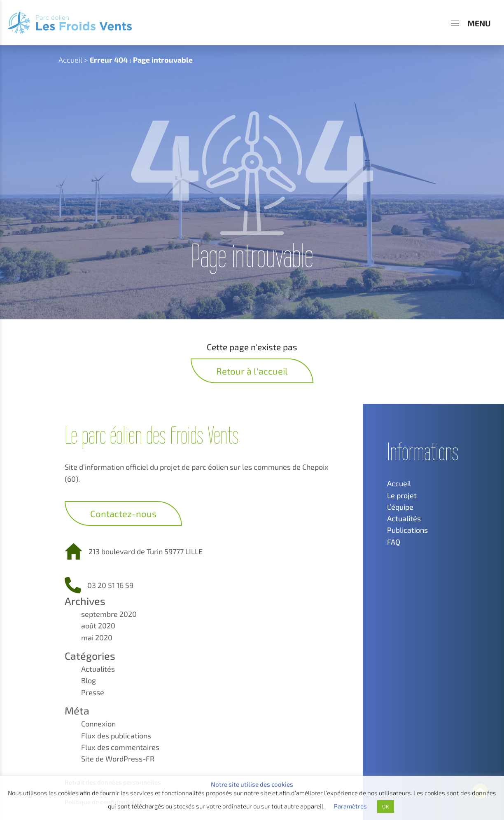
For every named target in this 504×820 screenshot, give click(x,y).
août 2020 (98, 626)
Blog (89, 680)
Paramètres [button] (350, 806)
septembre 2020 (109, 614)
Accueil (70, 60)
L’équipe (400, 507)
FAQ (394, 542)
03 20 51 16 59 (110, 585)
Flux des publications (116, 736)
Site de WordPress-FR (118, 759)
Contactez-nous (123, 513)
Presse (93, 692)
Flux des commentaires (120, 747)
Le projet (402, 495)
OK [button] (386, 806)
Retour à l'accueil (252, 371)
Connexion (98, 724)
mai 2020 (97, 637)
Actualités (98, 669)
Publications (407, 530)
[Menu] (471, 23)
